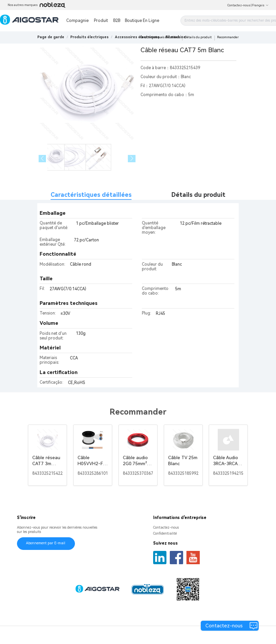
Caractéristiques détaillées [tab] (91, 195)
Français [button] (260, 5)
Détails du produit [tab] (198, 195)
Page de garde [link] (51, 37)
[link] (89, 37)
